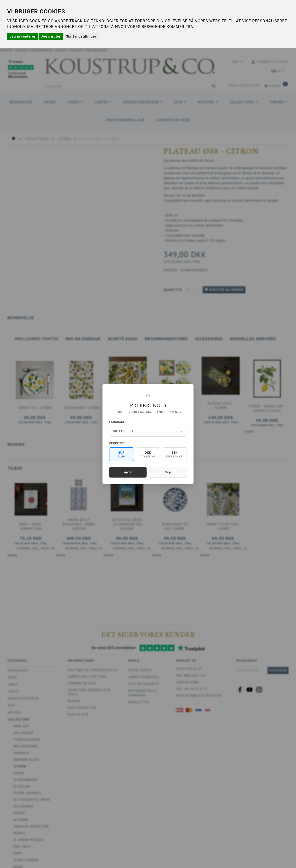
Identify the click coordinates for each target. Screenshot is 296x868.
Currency (117, 443)
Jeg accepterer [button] (23, 36)
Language (117, 422)
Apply (128, 472)
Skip (168, 472)
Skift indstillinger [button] (81, 36)
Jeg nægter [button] (51, 36)
